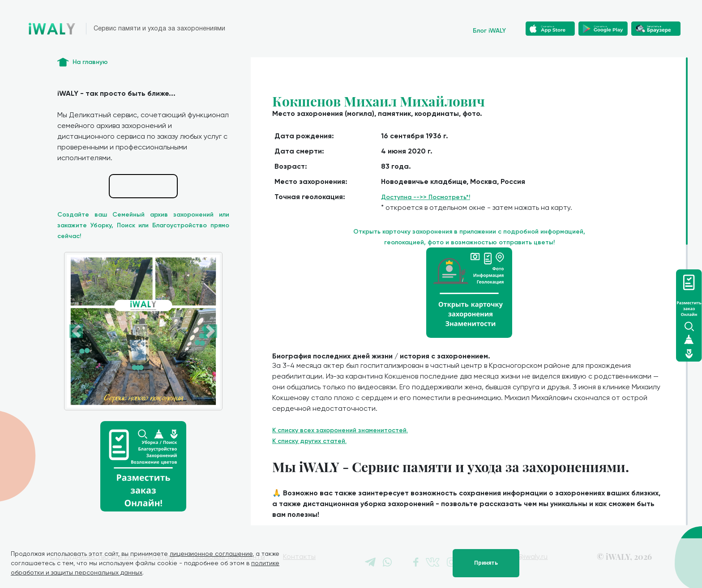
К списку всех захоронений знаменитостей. (340, 430)
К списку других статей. (309, 441)
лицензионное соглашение (211, 554)
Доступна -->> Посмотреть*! (426, 197)
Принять (486, 563)
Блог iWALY (489, 31)
